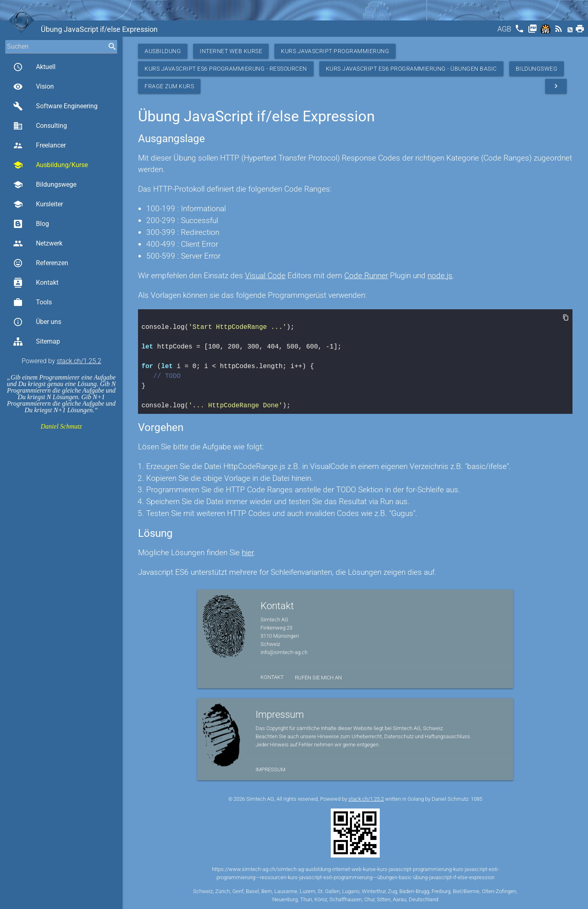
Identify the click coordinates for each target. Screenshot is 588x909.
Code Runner (366, 276)
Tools (32, 302)
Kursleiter (38, 204)
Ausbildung (163, 51)
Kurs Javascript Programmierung (335, 51)
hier (248, 553)
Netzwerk (38, 243)
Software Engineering (55, 106)
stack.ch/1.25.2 (79, 361)
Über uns (37, 322)
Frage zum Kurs (169, 86)
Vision (33, 87)
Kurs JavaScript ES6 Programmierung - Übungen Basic (411, 69)
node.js (440, 276)
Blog (31, 224)
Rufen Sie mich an (318, 678)
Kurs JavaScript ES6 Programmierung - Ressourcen (226, 69)
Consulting (40, 126)
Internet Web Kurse (231, 51)
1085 (477, 799)
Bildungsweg (537, 69)
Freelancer (39, 145)
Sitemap (37, 342)
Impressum (271, 769)
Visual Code (265, 276)
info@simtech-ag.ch (284, 652)
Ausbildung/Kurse (50, 165)
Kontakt (36, 283)
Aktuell (34, 67)
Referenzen (41, 263)
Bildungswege (45, 185)
